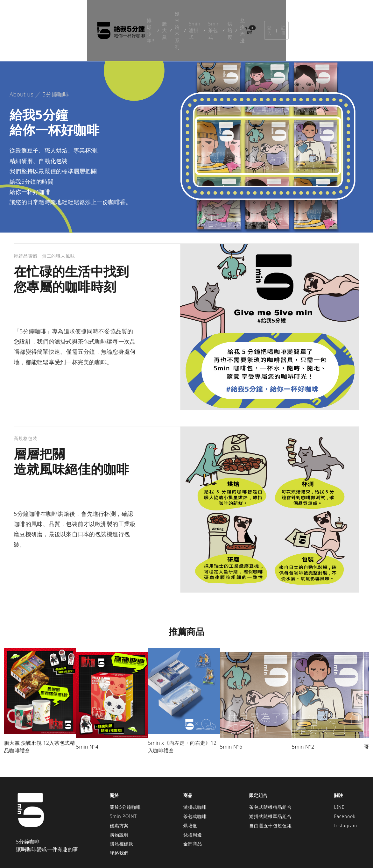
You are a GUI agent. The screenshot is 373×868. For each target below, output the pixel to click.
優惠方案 (119, 796)
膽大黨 (120, 16)
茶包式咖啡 (195, 787)
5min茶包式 (217, 16)
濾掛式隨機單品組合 (270, 787)
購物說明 (119, 805)
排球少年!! (94, 16)
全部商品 (193, 814)
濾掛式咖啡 (195, 778)
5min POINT (123, 787)
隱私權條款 (122, 814)
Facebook (345, 787)
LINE (339, 778)
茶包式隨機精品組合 (270, 778)
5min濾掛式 (184, 16)
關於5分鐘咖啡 (125, 778)
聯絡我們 (119, 824)
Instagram (346, 796)
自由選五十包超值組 (270, 796)
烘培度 (245, 16)
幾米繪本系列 (149, 16)
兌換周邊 (269, 16)
